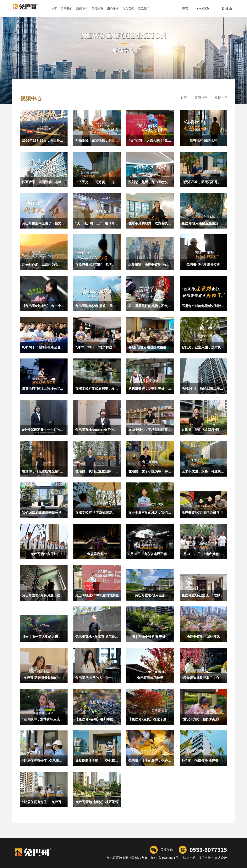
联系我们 (144, 9)
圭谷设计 (220, 858)
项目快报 (124, 70)
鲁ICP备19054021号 (164, 858)
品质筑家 (97, 9)
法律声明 (189, 858)
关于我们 (67, 9)
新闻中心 (82, 9)
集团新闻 (100, 70)
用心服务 (113, 9)
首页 (54, 9)
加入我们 (128, 9)
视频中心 (147, 70)
